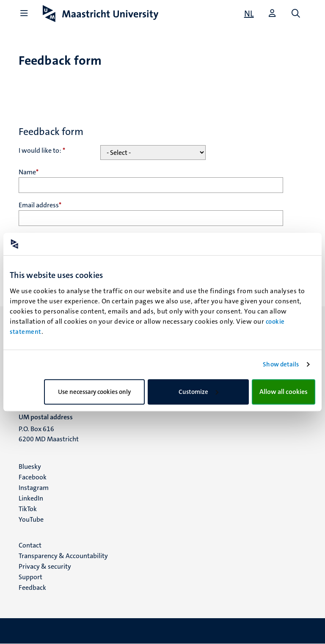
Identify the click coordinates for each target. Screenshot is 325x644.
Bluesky (30, 466)
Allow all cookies (284, 392)
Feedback (32, 588)
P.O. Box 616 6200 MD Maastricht (49, 434)
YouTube (31, 519)
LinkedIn (31, 498)
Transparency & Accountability (63, 556)
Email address (40, 205)
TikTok (28, 509)
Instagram (34, 488)
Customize (198, 392)
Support (30, 577)
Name (29, 172)
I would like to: (42, 150)
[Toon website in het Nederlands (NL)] (249, 14)
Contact (30, 545)
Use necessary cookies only (94, 392)
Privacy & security (45, 566)
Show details (281, 364)
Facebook (33, 477)
